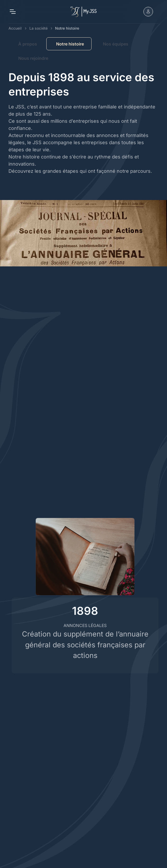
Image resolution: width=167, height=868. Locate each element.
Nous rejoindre (33, 58)
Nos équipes (116, 44)
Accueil (15, 28)
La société (39, 28)
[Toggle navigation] (12, 12)
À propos (28, 44)
